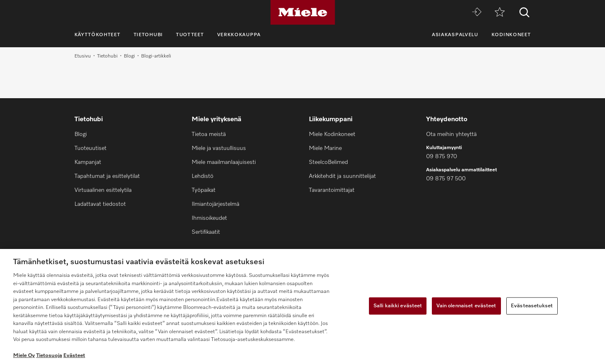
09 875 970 (442, 157)
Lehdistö (203, 176)
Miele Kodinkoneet (332, 134)
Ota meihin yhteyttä (451, 134)
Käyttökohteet (97, 35)
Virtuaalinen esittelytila (103, 190)
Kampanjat (88, 162)
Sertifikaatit (206, 232)
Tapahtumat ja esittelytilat (107, 176)
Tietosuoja (49, 356)
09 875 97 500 (446, 179)
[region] (302, 306)
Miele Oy (24, 356)
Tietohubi (148, 35)
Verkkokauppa (239, 35)
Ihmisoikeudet (209, 218)
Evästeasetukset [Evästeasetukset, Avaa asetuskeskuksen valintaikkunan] (532, 306)
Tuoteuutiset (90, 148)
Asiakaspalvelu (455, 35)
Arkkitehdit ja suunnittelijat (342, 176)
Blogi (129, 56)
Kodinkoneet (511, 35)
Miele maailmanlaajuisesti (224, 162)
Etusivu (83, 56)
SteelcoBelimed (328, 162)
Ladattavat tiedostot (100, 204)
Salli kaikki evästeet (398, 306)
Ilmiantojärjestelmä (216, 204)
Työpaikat (204, 190)
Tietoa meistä (209, 134)
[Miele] (303, 12)
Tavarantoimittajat (332, 190)
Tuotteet (190, 35)
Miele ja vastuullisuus (219, 148)
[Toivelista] (500, 13)
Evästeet (74, 356)
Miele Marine (325, 148)
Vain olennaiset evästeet (466, 306)
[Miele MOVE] (477, 13)
